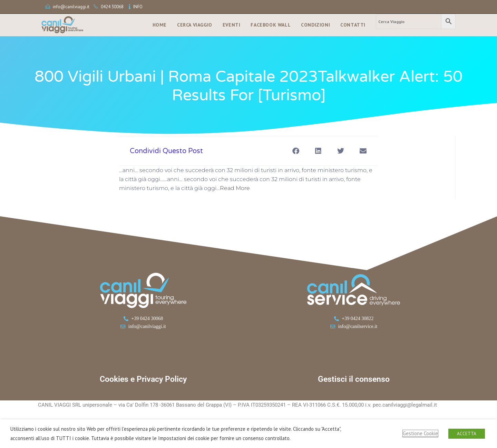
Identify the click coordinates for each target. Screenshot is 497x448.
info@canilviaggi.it (71, 7)
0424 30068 (112, 7)
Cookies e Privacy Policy (143, 379)
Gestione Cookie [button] (420, 433)
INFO (138, 7)
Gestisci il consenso (354, 379)
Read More (235, 188)
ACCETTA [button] (467, 434)
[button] (296, 151)
